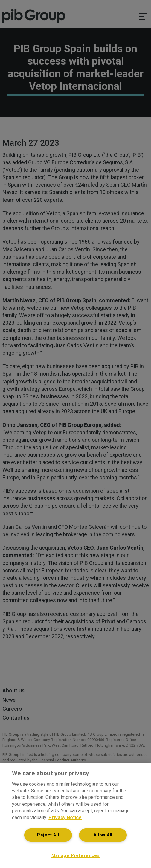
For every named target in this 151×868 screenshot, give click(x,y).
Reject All (48, 835)
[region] (75, 816)
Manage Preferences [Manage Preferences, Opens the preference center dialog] (76, 856)
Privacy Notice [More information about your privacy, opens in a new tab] (65, 817)
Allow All (103, 835)
